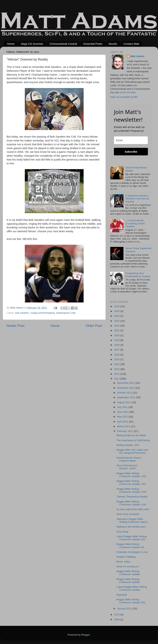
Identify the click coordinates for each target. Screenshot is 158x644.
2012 (117, 374)
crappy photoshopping (43, 313)
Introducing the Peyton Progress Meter (129, 459)
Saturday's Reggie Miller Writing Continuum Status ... (133, 520)
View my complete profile (124, 97)
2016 (117, 355)
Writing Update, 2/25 (128, 445)
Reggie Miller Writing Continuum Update (128, 573)
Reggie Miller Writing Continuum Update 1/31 (131, 601)
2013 (117, 369)
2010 (117, 615)
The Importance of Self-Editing (133, 440)
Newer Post (15, 326)
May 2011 (123, 417)
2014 (117, 364)
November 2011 (126, 388)
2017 (117, 350)
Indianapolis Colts (66, 313)
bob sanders (22, 313)
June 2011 (123, 412)
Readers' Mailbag (126, 557)
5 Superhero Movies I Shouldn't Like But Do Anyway (137, 199)
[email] (131, 140)
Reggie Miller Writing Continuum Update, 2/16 (131, 503)
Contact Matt (131, 44)
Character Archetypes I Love (132, 552)
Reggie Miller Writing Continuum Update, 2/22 (131, 475)
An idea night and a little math (133, 509)
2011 (117, 379)
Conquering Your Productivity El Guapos (138, 275)
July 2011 (123, 407)
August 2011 (124, 402)
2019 (117, 340)
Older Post (94, 326)
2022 (117, 326)
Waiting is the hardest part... (132, 527)
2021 (117, 330)
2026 (117, 306)
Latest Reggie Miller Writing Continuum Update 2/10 (132, 538)
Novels (113, 44)
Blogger (86, 635)
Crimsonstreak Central (63, 44)
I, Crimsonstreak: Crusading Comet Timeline (135, 223)
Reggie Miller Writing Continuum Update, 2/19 (131, 490)
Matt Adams (137, 56)
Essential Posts (93, 44)
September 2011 (127, 397)
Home (11, 44)
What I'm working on (128, 567)
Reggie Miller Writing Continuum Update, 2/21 (131, 482)
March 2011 (124, 426)
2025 (117, 311)
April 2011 (123, 422)
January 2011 (125, 609)
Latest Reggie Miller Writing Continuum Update (132, 588)
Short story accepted (128, 514)
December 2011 (126, 383)
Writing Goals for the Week (131, 435)
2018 (117, 345)
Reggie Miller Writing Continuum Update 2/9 (130, 546)
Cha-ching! (122, 532)
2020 (117, 335)
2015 (117, 359)
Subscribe (131, 152)
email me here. (128, 92)
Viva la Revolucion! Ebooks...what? (127, 467)
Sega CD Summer (32, 44)
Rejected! (122, 595)
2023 (117, 321)
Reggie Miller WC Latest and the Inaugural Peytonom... (132, 451)
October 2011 (125, 393)
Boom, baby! (123, 562)
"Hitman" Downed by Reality (132, 497)
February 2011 (125, 431)
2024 (117, 316)
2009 (117, 620)
